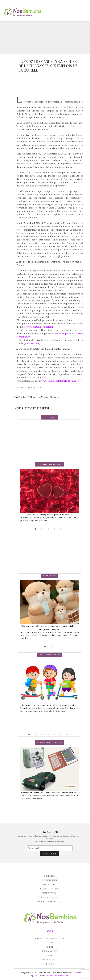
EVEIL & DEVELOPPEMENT (50, 902)
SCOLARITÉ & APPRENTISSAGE (50, 938)
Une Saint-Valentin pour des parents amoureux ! (50, 515)
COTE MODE (50, 943)
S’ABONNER (50, 854)
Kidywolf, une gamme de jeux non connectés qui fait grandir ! (50, 793)
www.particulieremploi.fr (40, 327)
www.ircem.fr (32, 343)
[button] (37, 529)
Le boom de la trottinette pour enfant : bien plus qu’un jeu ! (50, 705)
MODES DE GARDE (50, 897)
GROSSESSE (50, 876)
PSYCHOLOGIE (50, 884)
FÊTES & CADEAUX (50, 960)
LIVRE (50, 955)
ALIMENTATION (50, 893)
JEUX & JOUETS (50, 951)
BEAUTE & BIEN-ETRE (50, 889)
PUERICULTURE (50, 880)
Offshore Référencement (57, 976)
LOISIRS (50, 947)
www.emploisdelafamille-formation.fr (62, 381)
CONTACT (50, 964)
